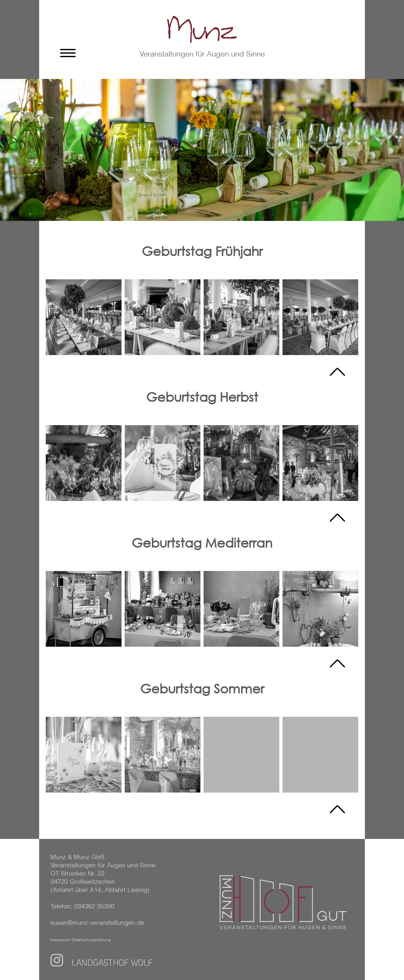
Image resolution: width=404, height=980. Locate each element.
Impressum (60, 940)
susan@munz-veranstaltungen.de (97, 923)
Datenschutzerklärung (91, 940)
